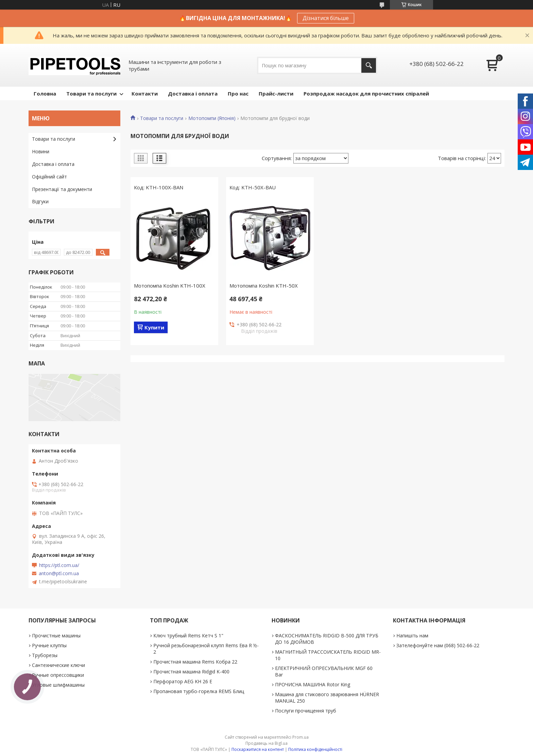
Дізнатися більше (326, 18)
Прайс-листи (276, 93)
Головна (45, 93)
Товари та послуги (91, 93)
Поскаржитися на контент (258, 749)
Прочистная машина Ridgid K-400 (191, 672)
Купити (154, 327)
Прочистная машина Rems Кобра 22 (195, 662)
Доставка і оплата (193, 93)
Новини (41, 151)
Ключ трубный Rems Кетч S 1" (188, 635)
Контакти (145, 93)
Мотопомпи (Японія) (212, 118)
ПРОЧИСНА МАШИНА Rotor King (313, 684)
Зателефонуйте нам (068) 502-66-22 (438, 645)
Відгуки (40, 201)
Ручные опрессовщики (58, 675)
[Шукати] (369, 65)
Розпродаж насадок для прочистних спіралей (366, 93)
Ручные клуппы (49, 645)
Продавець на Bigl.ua (266, 743)
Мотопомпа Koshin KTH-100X (170, 286)
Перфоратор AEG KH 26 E (183, 681)
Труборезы (45, 655)
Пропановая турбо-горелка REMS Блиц (199, 691)
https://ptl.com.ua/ (59, 565)
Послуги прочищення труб (306, 711)
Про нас (238, 93)
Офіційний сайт (49, 177)
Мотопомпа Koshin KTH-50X (264, 286)
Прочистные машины (56, 635)
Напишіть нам (412, 635)
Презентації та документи (62, 189)
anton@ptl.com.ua (59, 573)
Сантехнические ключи (58, 665)
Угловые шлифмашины (58, 685)
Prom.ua (300, 737)
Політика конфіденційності (315, 749)
